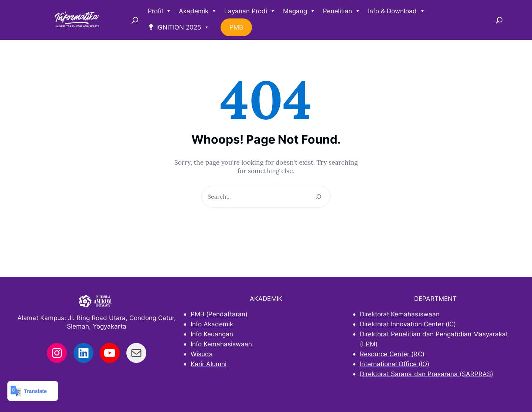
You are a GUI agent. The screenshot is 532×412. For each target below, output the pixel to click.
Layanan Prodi (250, 11)
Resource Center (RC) (392, 354)
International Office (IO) (395, 364)
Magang (299, 11)
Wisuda (202, 354)
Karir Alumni (209, 364)
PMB (236, 27)
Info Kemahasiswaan (221, 344)
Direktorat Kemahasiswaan (400, 314)
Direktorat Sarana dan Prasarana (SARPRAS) (427, 374)
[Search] (318, 197)
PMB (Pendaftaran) (219, 314)
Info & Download (397, 11)
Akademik (198, 11)
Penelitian (342, 11)
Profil (160, 11)
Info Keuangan (212, 334)
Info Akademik (212, 324)
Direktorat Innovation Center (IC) (408, 324)
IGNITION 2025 (183, 27)
